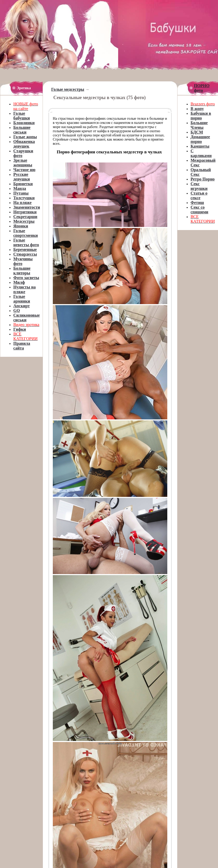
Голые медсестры (68, 89)
